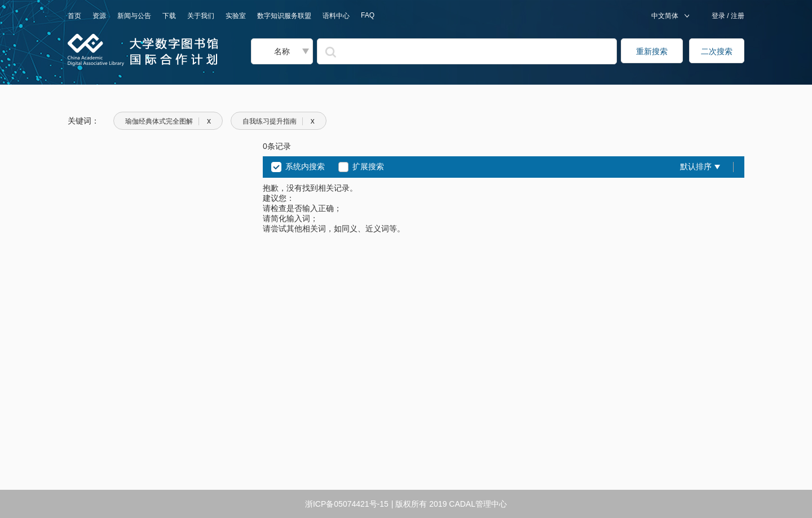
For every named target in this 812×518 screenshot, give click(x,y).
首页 (74, 16)
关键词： (83, 121)
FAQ (368, 15)
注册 (737, 16)
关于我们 (201, 16)
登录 (719, 16)
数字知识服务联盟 (284, 16)
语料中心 (336, 16)
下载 (169, 16)
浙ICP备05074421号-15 (347, 504)
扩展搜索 (368, 166)
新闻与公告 (134, 16)
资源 (99, 16)
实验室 (236, 16)
